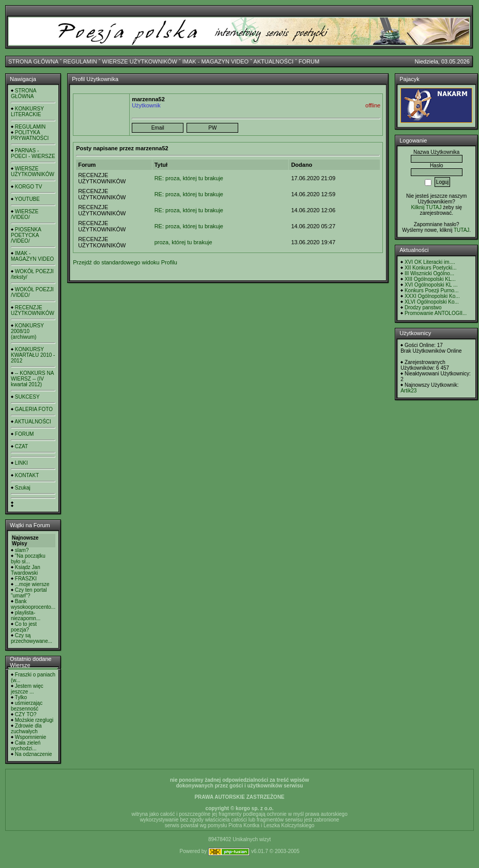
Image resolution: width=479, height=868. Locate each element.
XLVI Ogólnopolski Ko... (432, 302)
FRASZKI (26, 579)
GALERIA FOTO (34, 409)
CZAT (21, 446)
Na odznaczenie (34, 754)
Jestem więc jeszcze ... (27, 689)
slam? (22, 550)
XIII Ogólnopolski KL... (430, 279)
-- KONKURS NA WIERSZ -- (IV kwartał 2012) (32, 379)
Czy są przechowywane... (32, 638)
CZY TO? (26, 714)
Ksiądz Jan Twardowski (26, 570)
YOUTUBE (27, 199)
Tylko (21, 697)
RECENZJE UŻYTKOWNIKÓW (33, 310)
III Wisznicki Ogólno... (429, 273)
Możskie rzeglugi (34, 720)
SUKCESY (27, 397)
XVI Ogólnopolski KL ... (431, 285)
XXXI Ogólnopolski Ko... (432, 296)
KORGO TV (29, 187)
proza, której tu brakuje (183, 242)
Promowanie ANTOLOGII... (436, 313)
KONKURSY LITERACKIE (27, 112)
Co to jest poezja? (24, 627)
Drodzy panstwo (423, 307)
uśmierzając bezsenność (27, 706)
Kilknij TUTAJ (426, 207)
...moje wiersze (32, 584)
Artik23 (408, 391)
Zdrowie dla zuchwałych (26, 729)
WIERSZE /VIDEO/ (25, 214)
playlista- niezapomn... (26, 616)
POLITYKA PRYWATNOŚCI (30, 135)
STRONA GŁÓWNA (33, 61)
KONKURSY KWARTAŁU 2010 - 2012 (33, 355)
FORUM (309, 61)
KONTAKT (27, 475)
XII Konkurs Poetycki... (431, 268)
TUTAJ (461, 230)
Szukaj (23, 488)
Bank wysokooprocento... (33, 604)
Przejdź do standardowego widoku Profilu (125, 262)
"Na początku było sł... (28, 559)
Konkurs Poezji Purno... (432, 290)
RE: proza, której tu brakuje (189, 178)
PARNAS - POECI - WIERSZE (33, 153)
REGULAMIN (80, 61)
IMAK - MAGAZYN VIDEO (215, 61)
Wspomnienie (31, 737)
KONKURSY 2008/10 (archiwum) (27, 331)
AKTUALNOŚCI (273, 61)
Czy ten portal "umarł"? (29, 593)
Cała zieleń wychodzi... (26, 746)
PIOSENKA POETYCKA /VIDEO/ (26, 235)
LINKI (21, 463)
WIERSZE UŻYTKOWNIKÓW (140, 61)
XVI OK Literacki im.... (430, 262)
